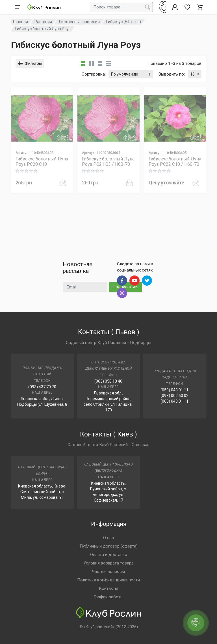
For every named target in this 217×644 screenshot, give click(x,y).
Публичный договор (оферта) (109, 546)
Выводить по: (172, 74)
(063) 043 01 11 (174, 401)
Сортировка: (94, 74)
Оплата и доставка (109, 555)
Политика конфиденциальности (108, 580)
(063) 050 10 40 (108, 381)
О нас (108, 538)
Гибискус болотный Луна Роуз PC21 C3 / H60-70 (108, 162)
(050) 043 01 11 (174, 390)
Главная (20, 22)
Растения (43, 22)
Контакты (108, 588)
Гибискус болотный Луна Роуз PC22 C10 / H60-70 (175, 162)
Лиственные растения (79, 22)
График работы (108, 597)
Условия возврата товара (108, 563)
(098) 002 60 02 (174, 396)
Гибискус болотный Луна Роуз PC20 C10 (42, 162)
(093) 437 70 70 (42, 387)
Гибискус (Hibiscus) (124, 22)
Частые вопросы (108, 572)
